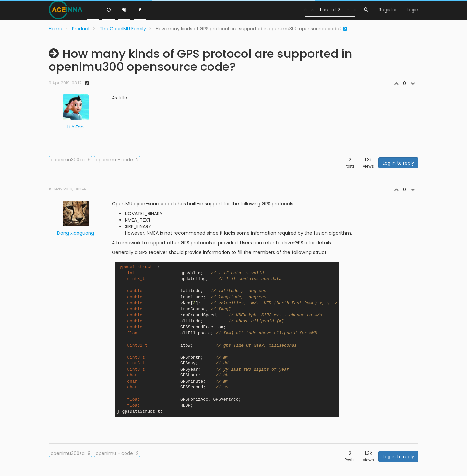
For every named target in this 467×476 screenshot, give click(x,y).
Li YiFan (76, 127)
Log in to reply (398, 163)
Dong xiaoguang (76, 233)
